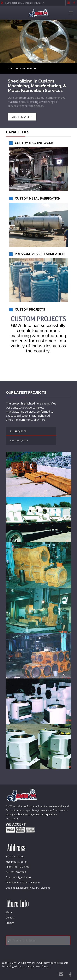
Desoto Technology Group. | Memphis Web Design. (35, 965)
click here (40, 420)
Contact (10, 918)
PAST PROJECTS (19, 440)
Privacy (10, 923)
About (9, 912)
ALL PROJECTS (18, 431)
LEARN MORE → (22, 117)
